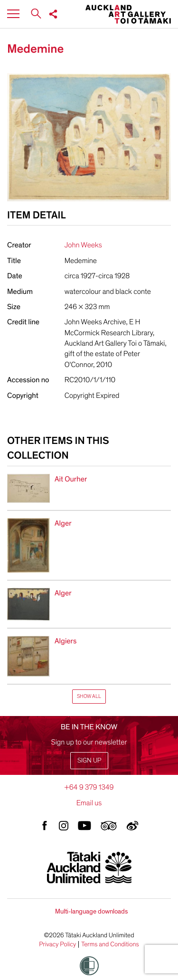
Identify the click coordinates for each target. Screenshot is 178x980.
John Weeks (83, 245)
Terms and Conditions (110, 944)
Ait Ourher (71, 479)
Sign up (89, 760)
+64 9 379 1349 (89, 787)
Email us (89, 803)
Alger (63, 523)
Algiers (66, 641)
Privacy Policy (57, 944)
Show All (89, 696)
